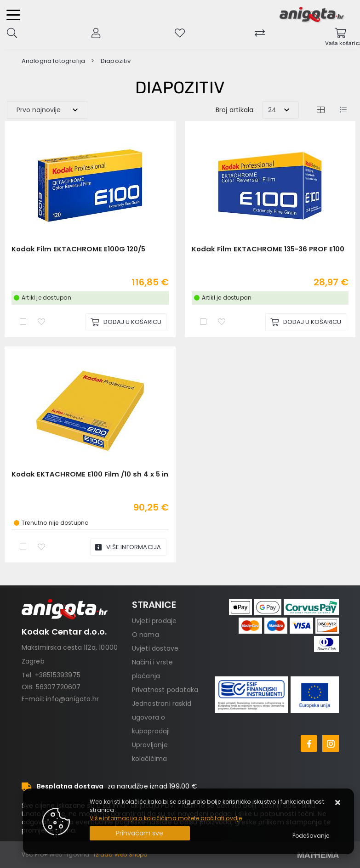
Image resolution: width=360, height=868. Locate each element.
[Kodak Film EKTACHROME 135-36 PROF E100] (306, 322)
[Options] (311, 836)
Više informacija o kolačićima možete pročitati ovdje (166, 818)
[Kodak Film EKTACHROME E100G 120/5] (126, 322)
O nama (146, 635)
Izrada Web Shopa (121, 854)
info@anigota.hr (72, 699)
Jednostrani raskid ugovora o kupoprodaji (162, 717)
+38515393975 (58, 675)
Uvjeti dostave (155, 648)
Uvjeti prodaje (154, 621)
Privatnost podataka (165, 690)
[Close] (140, 833)
